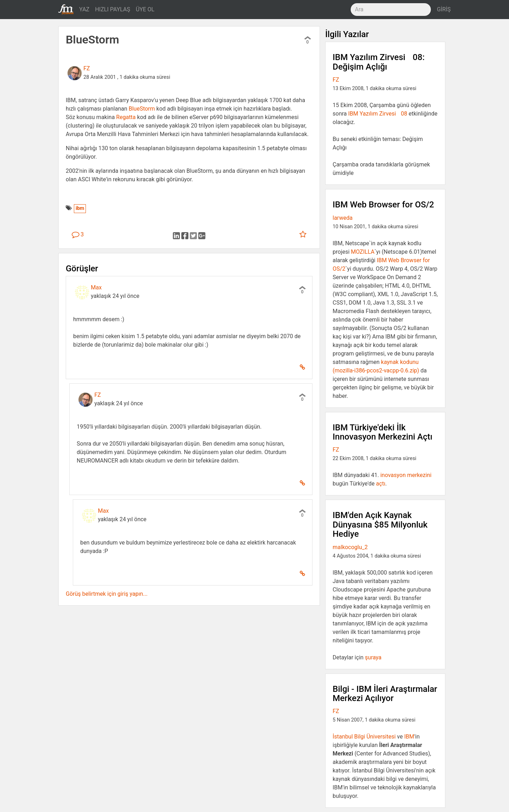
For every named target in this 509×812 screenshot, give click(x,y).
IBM (409, 737)
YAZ (84, 9)
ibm (80, 208)
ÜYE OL (145, 9)
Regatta (126, 117)
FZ (87, 68)
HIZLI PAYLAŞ (113, 9)
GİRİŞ (444, 9)
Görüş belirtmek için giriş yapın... (107, 594)
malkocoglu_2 (350, 547)
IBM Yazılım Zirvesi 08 (378, 114)
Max (96, 287)
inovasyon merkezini (406, 475)
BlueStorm (142, 109)
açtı (381, 484)
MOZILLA (363, 252)
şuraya (373, 657)
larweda (343, 218)
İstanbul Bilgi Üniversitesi (364, 737)
